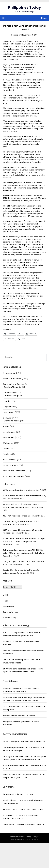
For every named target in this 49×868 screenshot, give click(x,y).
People (6, 454)
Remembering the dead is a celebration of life (24, 741)
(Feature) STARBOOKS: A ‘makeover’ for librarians (21, 643)
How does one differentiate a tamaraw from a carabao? (24, 767)
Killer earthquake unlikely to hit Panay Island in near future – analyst (24, 749)
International (8, 412)
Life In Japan (8, 418)
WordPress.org (9, 618)
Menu (44, 18)
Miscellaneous (9, 432)
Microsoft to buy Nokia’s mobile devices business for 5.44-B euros (21, 690)
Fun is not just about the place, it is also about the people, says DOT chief (24, 776)
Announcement (10, 373)
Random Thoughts (12, 387)
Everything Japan (12, 421)
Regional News (9, 465)
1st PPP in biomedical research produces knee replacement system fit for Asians (24, 670)
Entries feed (8, 606)
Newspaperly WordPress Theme (25, 839)
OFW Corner (8, 443)
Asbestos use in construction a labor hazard (23, 809)
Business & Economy (12, 379)
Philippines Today (25, 7)
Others (6, 449)
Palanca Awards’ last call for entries (19, 716)
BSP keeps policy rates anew (16, 490)
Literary (6, 426)
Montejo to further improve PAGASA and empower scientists (21, 661)
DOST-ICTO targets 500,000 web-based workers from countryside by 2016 (21, 634)
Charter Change (11, 396)
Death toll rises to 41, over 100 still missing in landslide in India (23, 802)
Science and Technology (14, 471)
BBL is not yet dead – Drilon (15, 516)
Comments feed (10, 612)
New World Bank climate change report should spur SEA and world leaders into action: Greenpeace (24, 699)
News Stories (9, 437)
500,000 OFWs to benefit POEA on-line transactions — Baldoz (20, 817)
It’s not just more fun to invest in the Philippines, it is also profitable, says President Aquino (25, 758)
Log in (5, 601)
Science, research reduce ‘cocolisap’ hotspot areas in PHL (23, 652)
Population (9, 407)
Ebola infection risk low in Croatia (18, 794)
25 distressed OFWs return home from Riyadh (24, 824)
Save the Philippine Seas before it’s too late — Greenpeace (24, 708)
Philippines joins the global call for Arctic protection (21, 723)
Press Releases (10, 460)
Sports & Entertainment (14, 476)
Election (7, 401)
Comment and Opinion (13, 384)
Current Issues (9, 393)
